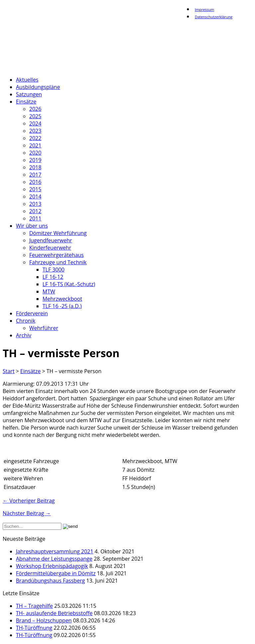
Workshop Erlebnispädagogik (52, 566)
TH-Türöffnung (34, 628)
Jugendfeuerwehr (51, 240)
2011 (35, 218)
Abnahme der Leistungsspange (54, 559)
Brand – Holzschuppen (44, 620)
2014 (35, 197)
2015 (35, 189)
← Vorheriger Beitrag (29, 501)
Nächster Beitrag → (27, 513)
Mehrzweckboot (62, 299)
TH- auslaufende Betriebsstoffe (54, 613)
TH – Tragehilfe (34, 606)
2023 (35, 131)
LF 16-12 (53, 277)
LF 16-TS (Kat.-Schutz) (69, 284)
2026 (35, 109)
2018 (35, 167)
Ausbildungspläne (38, 87)
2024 (35, 123)
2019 (35, 160)
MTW (49, 291)
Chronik (26, 321)
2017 (35, 175)
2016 (35, 182)
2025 (35, 116)
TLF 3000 (53, 270)
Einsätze (26, 102)
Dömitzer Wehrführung (58, 233)
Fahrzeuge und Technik (58, 262)
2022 (35, 138)
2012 (35, 211)
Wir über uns (32, 226)
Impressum (205, 9)
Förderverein (32, 313)
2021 (35, 145)
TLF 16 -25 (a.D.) (62, 306)
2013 (35, 204)
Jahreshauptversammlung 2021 (55, 551)
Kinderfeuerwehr (50, 248)
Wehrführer (44, 328)
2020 (35, 153)
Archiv (24, 335)
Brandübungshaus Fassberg (50, 581)
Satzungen (29, 94)
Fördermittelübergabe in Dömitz (56, 573)
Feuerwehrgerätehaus (56, 255)
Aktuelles (27, 80)
